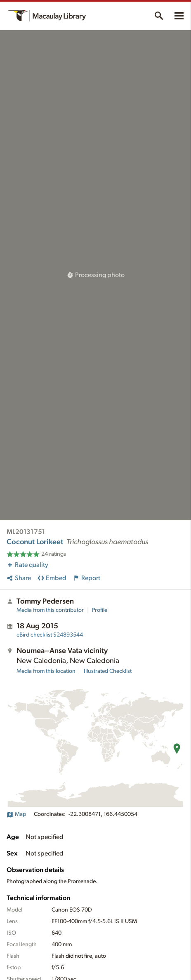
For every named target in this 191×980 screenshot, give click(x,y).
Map (16, 814)
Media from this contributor (50, 610)
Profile (100, 610)
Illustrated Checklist (108, 671)
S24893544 (50, 635)
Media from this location (46, 671)
